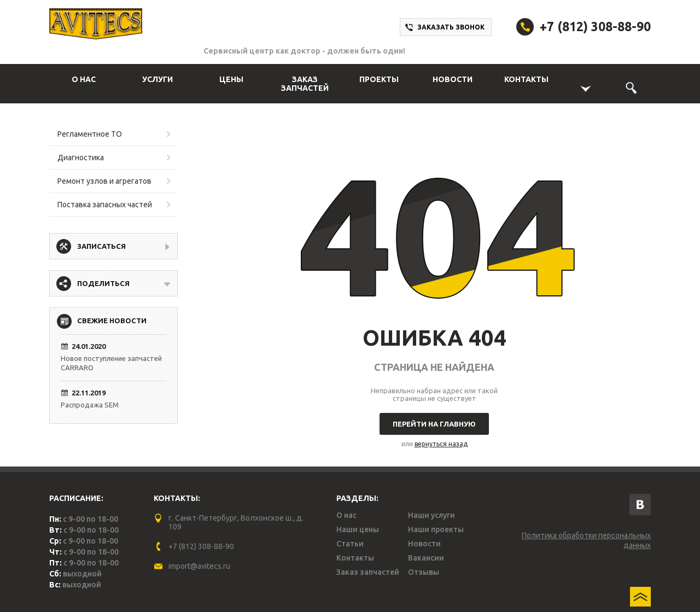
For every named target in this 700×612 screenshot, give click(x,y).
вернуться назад (441, 444)
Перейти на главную (434, 424)
